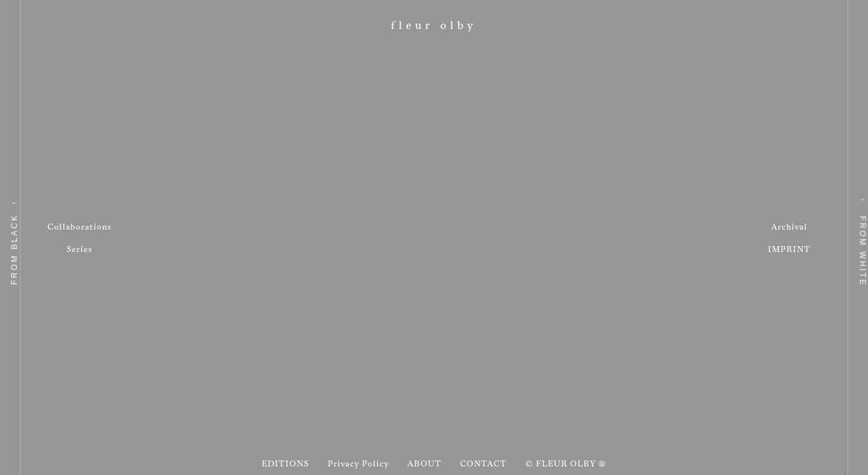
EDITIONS (285, 464)
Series (79, 250)
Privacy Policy (358, 464)
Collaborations (79, 228)
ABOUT (424, 464)
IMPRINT (789, 250)
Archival (789, 228)
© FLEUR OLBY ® (566, 464)
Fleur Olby (434, 26)
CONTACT (483, 464)
